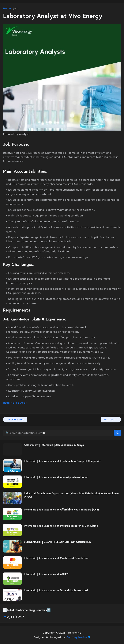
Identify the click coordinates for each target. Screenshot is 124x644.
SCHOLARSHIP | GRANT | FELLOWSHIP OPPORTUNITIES (57, 542)
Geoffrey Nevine (77, 637)
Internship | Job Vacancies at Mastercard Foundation (56, 558)
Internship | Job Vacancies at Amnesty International (56, 477)
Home (7, 9)
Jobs (16, 9)
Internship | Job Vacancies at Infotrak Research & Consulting (61, 526)
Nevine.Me (75, 633)
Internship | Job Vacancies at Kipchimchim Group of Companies (63, 461)
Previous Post (16, 419)
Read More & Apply (15, 403)
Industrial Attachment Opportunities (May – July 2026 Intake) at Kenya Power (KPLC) (72, 495)
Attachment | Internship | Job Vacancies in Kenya (54, 445)
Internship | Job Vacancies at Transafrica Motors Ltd (56, 590)
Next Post (110, 419)
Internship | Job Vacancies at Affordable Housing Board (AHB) (61, 510)
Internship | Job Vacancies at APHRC (46, 574)
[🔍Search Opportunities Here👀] (58, 433)
